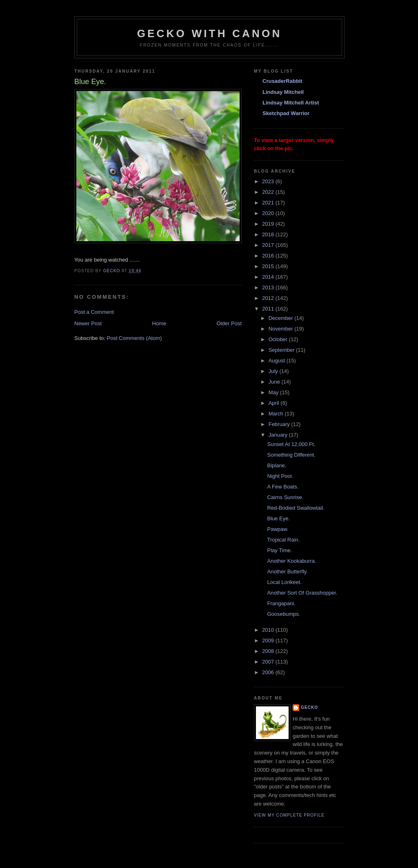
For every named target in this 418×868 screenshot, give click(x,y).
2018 (269, 234)
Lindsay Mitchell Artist (291, 103)
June (275, 382)
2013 (269, 287)
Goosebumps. (283, 614)
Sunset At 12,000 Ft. (291, 444)
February (280, 424)
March (277, 414)
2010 (269, 630)
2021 (269, 203)
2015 (269, 266)
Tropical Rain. (283, 540)
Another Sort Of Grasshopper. (302, 593)
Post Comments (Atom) (135, 338)
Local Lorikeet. (284, 582)
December (282, 318)
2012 (269, 298)
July (274, 371)
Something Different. (291, 455)
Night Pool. (280, 476)
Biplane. (277, 465)
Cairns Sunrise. (285, 497)
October (279, 339)
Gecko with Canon (210, 33)
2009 (269, 640)
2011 (269, 309)
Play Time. (279, 550)
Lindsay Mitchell (283, 92)
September (282, 350)
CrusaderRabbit (282, 81)
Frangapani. (281, 603)
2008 (269, 651)
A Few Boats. (283, 487)
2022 (269, 192)
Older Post (229, 323)
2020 (269, 213)
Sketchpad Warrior (286, 113)
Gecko (309, 707)
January (279, 435)
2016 (269, 256)
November (282, 329)
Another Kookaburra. (291, 561)
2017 (269, 245)
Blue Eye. (278, 518)
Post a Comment (94, 312)
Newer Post (88, 323)
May (274, 392)
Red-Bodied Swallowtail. (296, 508)
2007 (269, 662)
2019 (269, 224)
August (278, 361)
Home (159, 323)
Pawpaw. (278, 529)
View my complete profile (289, 815)
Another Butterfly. (287, 572)
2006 (269, 672)
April (275, 403)
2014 (269, 277)
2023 (269, 181)
